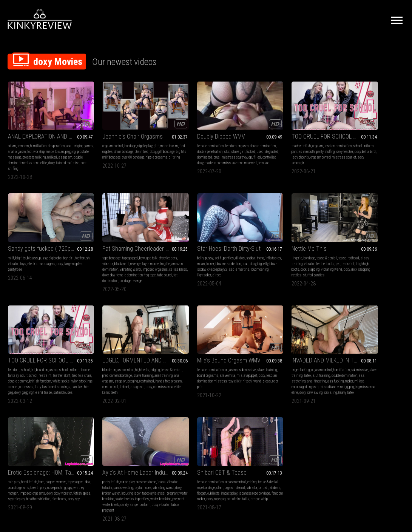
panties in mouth (274, 144)
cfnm (365, 358)
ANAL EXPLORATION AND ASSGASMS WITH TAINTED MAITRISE (44, 129)
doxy (19, 161)
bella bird (276, 150)
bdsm (12, 138)
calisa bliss (44, 260)
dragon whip (370, 375)
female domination (183, 138)
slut (217, 144)
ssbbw (142, 243)
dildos (132, 243)
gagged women (218, 352)
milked (13, 155)
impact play (386, 364)
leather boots (212, 248)
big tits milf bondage (122, 150)
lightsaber (128, 260)
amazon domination (43, 254)
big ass (356, 138)
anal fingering (147, 364)
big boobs (379, 138)
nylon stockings (293, 260)
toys (363, 144)
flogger (359, 364)
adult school (282, 248)
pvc (225, 248)
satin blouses (306, 271)
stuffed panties (219, 260)
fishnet (381, 260)
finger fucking (98, 352)
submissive (58, 352)
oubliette (370, 364)
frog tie (23, 254)
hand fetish (191, 352)
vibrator (353, 144)
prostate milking (66, 150)
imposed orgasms (21, 260)
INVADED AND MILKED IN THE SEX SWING (125, 343)
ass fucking (97, 369)
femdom (23, 138)
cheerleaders (17, 248)
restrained (396, 254)
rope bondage (351, 358)
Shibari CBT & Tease (356, 343)
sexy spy (208, 375)
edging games (18, 144)
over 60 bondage (149, 150)
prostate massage (40, 150)
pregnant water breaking (292, 369)
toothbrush (339, 144)
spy (185, 364)
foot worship (57, 144)
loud (154, 248)
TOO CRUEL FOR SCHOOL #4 (285, 129)
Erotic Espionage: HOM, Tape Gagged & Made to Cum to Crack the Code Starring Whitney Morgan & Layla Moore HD (206, 343)
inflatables (96, 248)
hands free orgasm (345, 260)
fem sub (210, 161)
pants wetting (284, 358)
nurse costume (294, 352)
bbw (48, 243)
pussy (367, 138)
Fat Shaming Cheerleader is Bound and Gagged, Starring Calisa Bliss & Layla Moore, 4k (44, 233)
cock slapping (202, 254)
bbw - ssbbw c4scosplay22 (128, 254)
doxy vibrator (186, 369)
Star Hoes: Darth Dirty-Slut (120, 233)
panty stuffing (297, 144)
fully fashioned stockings (285, 265)
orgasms (42, 352)
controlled (203, 155)
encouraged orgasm (141, 369)
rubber (110, 369)
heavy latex (128, 381)
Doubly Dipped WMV (194, 129)
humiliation (38, 138)
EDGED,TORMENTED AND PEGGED (368, 233)
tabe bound (46, 265)
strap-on (369, 254)
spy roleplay (223, 369)
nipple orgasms (100, 155)
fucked (174, 150)
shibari (348, 364)
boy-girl (392, 138)
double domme (290, 254)
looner (119, 248)
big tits (344, 138)
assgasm (26, 155)
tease (220, 243)
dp (184, 155)
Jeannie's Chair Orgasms (119, 129)
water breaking (287, 375)
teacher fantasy (262, 248)
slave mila (51, 358)
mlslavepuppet (18, 364)
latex (132, 358)
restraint (235, 248)
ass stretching (126, 364)
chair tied (142, 144)
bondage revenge (19, 271)
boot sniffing (57, 161)
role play (175, 352)
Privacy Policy (234, 453)
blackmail (47, 248)
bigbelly (102, 254)
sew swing (96, 381)
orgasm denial (380, 358)
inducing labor (309, 364)
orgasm (216, 138)
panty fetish (259, 352)
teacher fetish (260, 138)
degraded (195, 150)
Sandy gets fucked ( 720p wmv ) (368, 129)
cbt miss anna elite (353, 265)
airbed (141, 260)
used (184, 150)
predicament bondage (357, 248)
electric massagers (381, 144)
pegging (20, 150)
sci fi (110, 243)
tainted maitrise (35, 161)
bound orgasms (290, 243)
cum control (367, 260)
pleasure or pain (54, 369)
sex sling (112, 381)
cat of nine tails (349, 375)
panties (120, 243)
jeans (310, 352)
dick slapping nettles (192, 260)
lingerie (175, 243)
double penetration (200, 144)
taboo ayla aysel (262, 369)
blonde (336, 243)
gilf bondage (97, 150)
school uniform (312, 243)
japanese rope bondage (347, 369)
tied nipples (104, 144)
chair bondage (124, 144)
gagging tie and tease (280, 271)
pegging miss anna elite (135, 375)
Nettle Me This (187, 233)
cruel (223, 150)
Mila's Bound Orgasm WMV (40, 343)
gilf (143, 138)
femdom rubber (374, 369)
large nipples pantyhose (348, 150)
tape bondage (17, 243)
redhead (231, 243)
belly (92, 243)
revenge (61, 248)
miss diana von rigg (103, 375)
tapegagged (35, 243)
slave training (383, 248)
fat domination (65, 265)
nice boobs (193, 375)
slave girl (228, 144)
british (336, 364)
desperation (56, 138)
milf (335, 138)
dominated (211, 150)
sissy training (180, 248)
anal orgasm (38, 144)
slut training (145, 358)
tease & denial (205, 243)
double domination (102, 364)
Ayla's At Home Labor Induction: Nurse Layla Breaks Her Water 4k (287, 343)
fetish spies (205, 369)
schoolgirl (271, 243)
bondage (117, 138)
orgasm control (99, 138)
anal (69, 138)
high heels (371, 243)
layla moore (303, 358)
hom (203, 352)
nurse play (276, 352)
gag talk (57, 243)
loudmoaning (110, 260)
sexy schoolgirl (297, 155)
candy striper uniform (275, 381)
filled (191, 155)
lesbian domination (297, 138)
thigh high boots (180, 254)
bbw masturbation (137, 248)
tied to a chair (269, 254)
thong (152, 243)
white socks (272, 260)
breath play (224, 358)
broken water (290, 364)
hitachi (268, 358)
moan (110, 248)
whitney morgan (199, 364)
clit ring (117, 155)
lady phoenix (293, 150)
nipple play (131, 138)
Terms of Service (183, 453)
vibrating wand (69, 254)
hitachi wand (32, 369)
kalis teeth (375, 265)
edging (384, 243)
